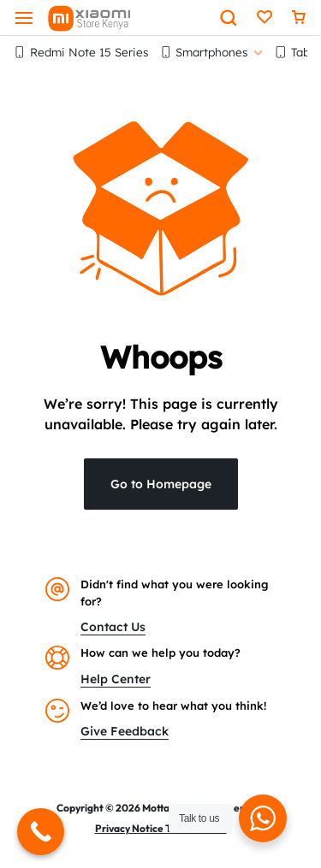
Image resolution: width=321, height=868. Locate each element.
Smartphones (212, 52)
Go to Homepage (161, 484)
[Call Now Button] (41, 832)
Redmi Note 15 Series (81, 52)
